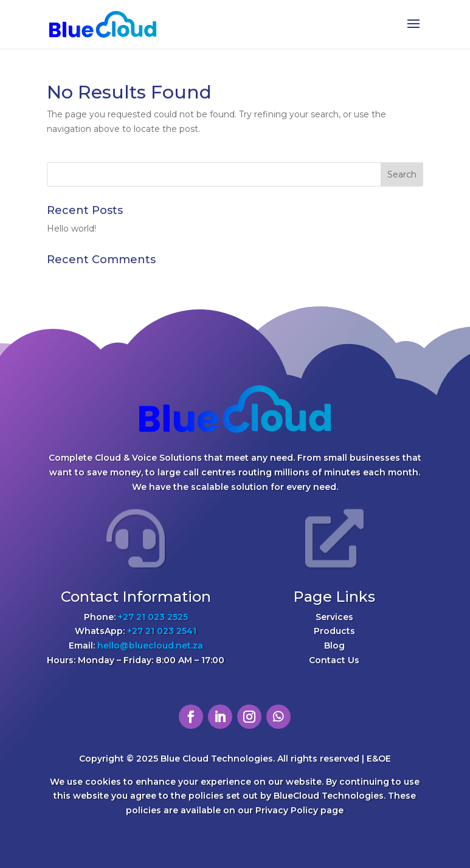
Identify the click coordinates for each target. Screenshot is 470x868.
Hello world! (71, 229)
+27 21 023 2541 (162, 631)
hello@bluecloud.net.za (150, 646)
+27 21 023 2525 (153, 617)
